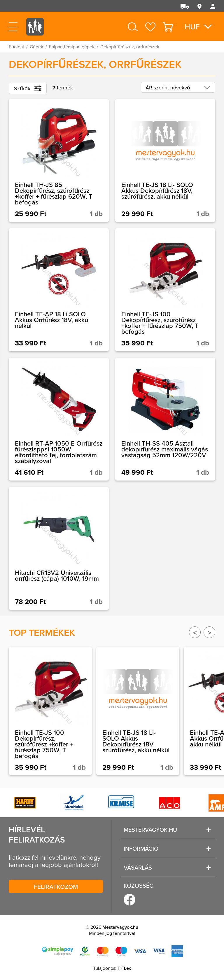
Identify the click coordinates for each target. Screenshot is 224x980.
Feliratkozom (56, 887)
